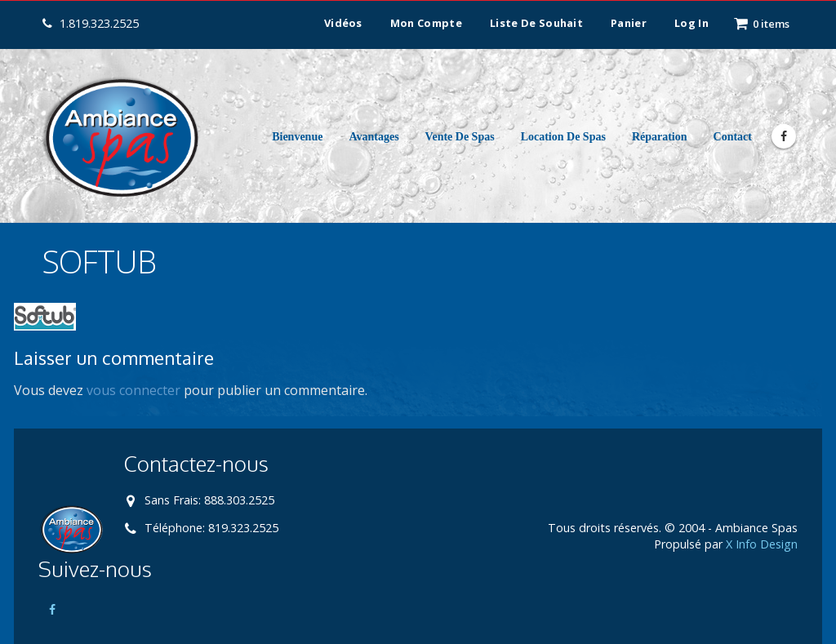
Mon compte (426, 23)
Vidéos (343, 23)
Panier (629, 23)
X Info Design (762, 544)
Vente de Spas (460, 137)
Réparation (660, 137)
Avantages (374, 137)
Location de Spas (563, 137)
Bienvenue (297, 137)
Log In (691, 23)
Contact (733, 137)
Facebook (52, 610)
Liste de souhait (536, 23)
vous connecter (133, 390)
